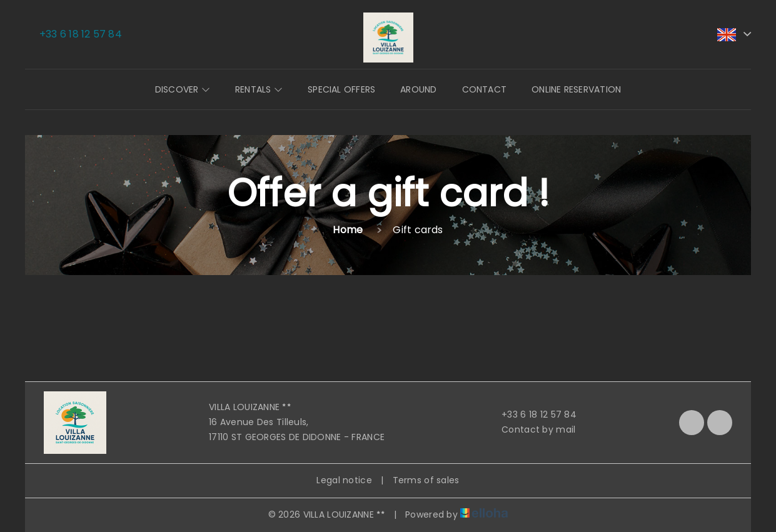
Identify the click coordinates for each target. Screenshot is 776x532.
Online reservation (576, 89)
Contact (485, 89)
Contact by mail (531, 429)
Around (418, 89)
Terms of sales (426, 480)
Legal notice (344, 480)
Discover (183, 89)
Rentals (259, 89)
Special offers (341, 89)
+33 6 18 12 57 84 (532, 414)
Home (348, 230)
